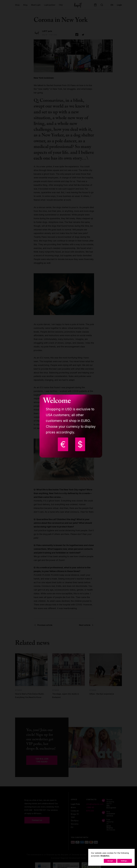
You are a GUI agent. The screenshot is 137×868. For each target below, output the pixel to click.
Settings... (125, 861)
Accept (110, 861)
